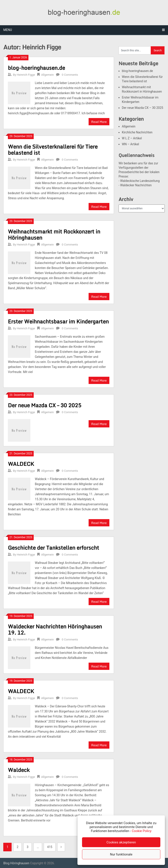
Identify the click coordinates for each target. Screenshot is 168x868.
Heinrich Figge (26, 75)
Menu (8, 30)
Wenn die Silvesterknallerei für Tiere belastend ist (53, 150)
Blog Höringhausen (16, 863)
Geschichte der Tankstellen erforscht (53, 548)
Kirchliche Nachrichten (137, 132)
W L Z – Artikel (132, 138)
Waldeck (19, 770)
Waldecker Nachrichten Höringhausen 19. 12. (55, 629)
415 (50, 847)
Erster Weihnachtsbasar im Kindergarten (58, 321)
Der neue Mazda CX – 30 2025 (45, 405)
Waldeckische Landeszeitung (140, 181)
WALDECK (21, 464)
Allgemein (47, 75)
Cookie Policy (142, 831)
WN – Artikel (130, 144)
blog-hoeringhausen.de (36, 68)
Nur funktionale (121, 854)
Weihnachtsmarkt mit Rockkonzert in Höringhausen (54, 234)
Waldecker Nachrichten (136, 185)
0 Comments (70, 75)
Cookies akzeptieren (121, 842)
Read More (99, 122)
